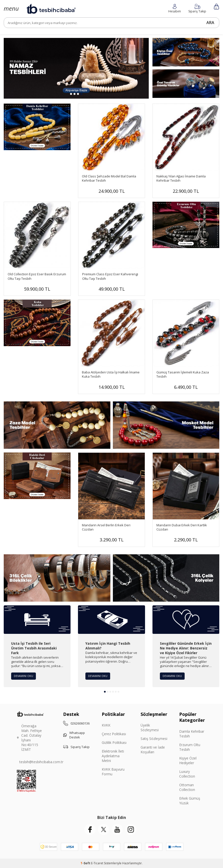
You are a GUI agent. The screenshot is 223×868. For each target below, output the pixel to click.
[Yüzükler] (186, 84)
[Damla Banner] (37, 127)
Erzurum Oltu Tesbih (190, 747)
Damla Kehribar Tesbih (192, 734)
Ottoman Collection (187, 787)
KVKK (106, 725)
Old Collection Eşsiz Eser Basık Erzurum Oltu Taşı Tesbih (37, 276)
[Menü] (11, 8)
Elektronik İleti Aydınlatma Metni (113, 756)
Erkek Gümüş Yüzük (190, 801)
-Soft (86, 863)
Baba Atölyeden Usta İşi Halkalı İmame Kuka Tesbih (111, 374)
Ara (208, 23)
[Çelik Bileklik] (57, 578)
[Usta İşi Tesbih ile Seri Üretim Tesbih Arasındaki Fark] (37, 620)
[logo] (51, 9)
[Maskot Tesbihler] (166, 425)
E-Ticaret (97, 863)
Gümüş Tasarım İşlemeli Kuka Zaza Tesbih (183, 374)
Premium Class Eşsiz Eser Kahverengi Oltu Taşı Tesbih (110, 276)
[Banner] (186, 225)
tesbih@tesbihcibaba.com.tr (41, 762)
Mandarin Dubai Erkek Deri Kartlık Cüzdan (182, 527)
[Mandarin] (37, 476)
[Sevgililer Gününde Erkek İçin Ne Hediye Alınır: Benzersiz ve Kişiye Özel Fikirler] (186, 620)
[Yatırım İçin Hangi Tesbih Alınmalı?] (111, 620)
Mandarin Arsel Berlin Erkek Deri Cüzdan (106, 527)
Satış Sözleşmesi (154, 739)
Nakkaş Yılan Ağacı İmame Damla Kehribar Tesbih (181, 178)
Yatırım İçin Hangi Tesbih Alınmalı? (108, 646)
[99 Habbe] (76, 68)
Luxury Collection (187, 774)
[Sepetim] (216, 7)
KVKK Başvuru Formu (113, 772)
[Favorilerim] (175, 9)
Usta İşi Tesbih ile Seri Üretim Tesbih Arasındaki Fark (34, 648)
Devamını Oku (24, 676)
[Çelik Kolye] (166, 578)
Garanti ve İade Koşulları (153, 750)
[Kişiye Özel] (186, 52)
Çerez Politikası (114, 734)
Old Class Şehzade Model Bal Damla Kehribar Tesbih (109, 178)
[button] (71, 94)
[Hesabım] (197, 9)
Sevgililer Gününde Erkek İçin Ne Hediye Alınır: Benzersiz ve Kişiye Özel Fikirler (186, 648)
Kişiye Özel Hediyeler (188, 760)
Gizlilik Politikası (114, 742)
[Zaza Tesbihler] (57, 425)
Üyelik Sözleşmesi (150, 728)
